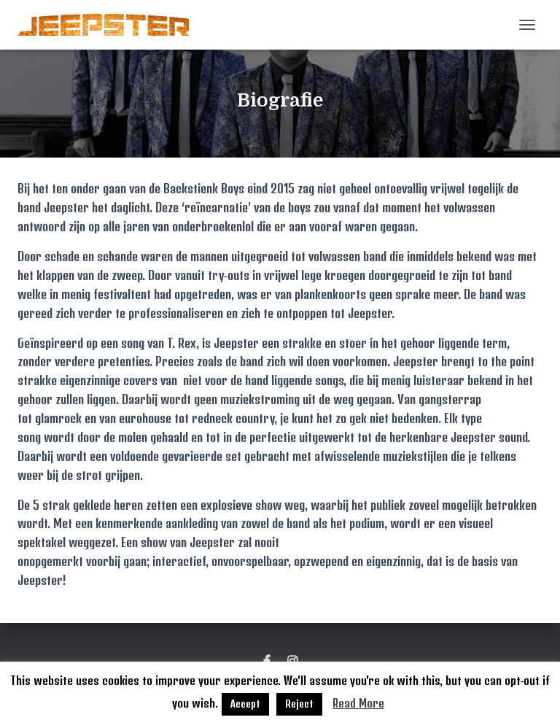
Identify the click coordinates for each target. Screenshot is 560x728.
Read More (358, 703)
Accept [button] (245, 704)
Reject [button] (299, 704)
